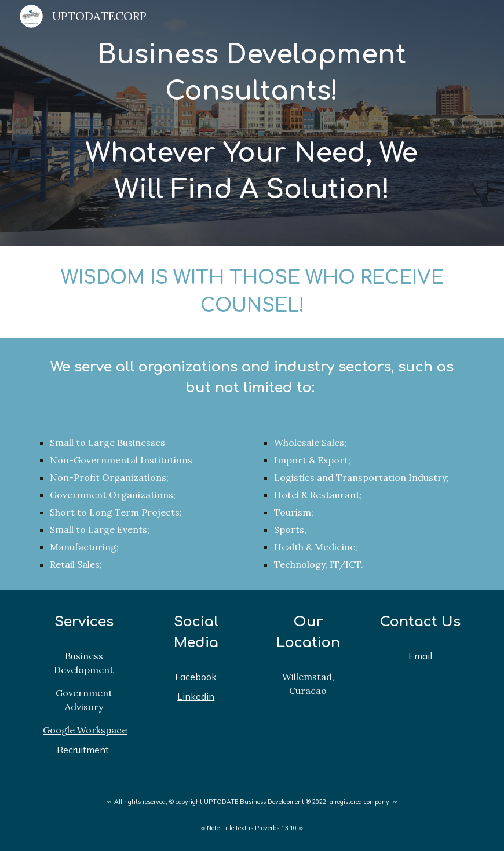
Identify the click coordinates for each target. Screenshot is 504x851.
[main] (252, 123)
